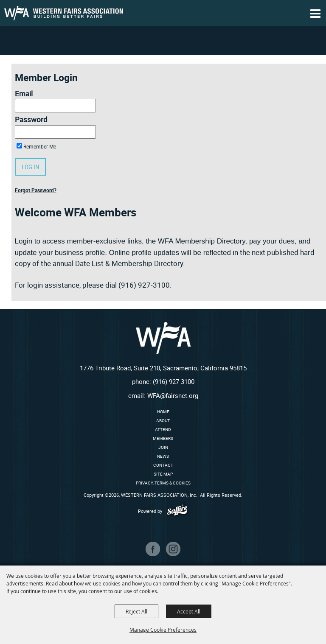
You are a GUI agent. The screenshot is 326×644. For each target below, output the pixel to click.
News (163, 456)
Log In (30, 167)
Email (24, 94)
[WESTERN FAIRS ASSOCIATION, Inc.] (64, 13)
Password (31, 119)
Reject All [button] (136, 611)
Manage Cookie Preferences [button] (163, 630)
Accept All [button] (189, 611)
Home (163, 412)
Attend (163, 429)
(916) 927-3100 (174, 381)
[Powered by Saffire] (177, 511)
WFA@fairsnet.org (173, 395)
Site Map (163, 474)
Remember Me (40, 146)
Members (163, 438)
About (163, 420)
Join (163, 447)
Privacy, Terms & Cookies (163, 483)
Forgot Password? (36, 190)
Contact (163, 465)
